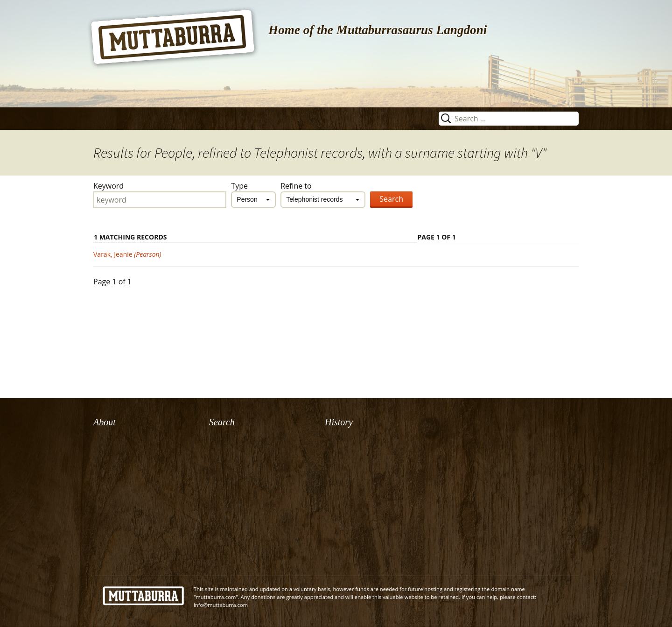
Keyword (108, 186)
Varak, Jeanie (127, 254)
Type (239, 186)
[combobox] (253, 200)
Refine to (296, 186)
